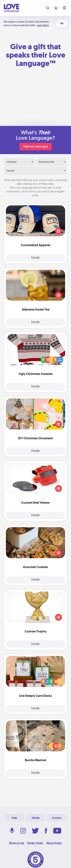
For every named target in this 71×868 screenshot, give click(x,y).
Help (14, 818)
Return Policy (54, 843)
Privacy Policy (35, 843)
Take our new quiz (36, 146)
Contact (57, 818)
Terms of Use (17, 843)
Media (36, 818)
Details (35, 258)
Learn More (43, 25)
